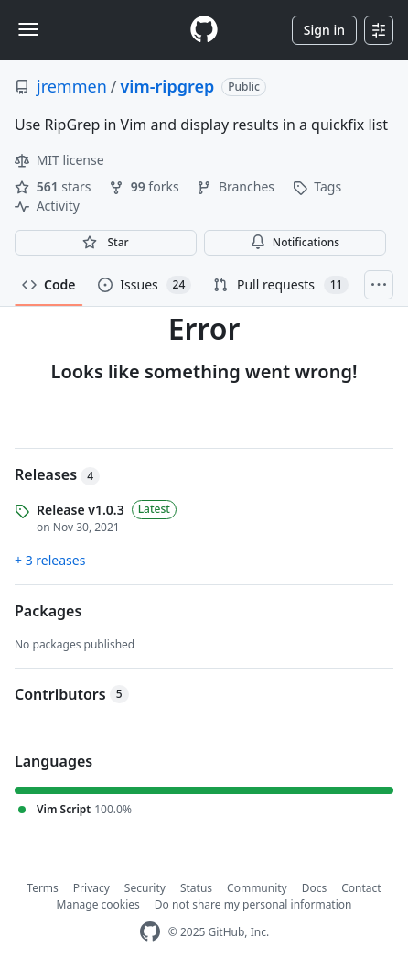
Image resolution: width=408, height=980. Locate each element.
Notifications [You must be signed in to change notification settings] (295, 242)
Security (145, 888)
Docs (315, 888)
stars (54, 186)
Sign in (324, 30)
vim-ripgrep (168, 86)
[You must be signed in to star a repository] (106, 243)
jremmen (72, 86)
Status (196, 888)
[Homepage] (204, 30)
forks (145, 186)
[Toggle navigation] (28, 29)
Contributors (72, 694)
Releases (57, 474)
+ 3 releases (50, 560)
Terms (43, 888)
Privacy (91, 888)
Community (257, 888)
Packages (48, 611)
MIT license (59, 160)
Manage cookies (98, 904)
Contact (361, 888)
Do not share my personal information (253, 904)
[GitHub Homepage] (150, 932)
